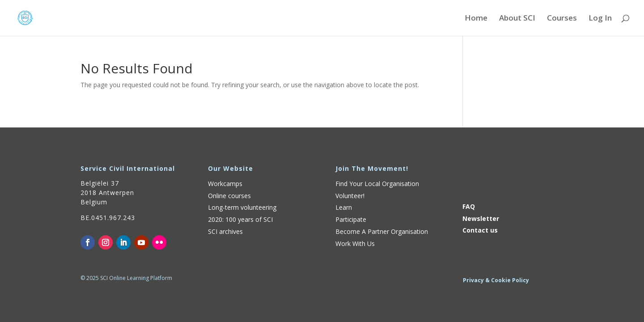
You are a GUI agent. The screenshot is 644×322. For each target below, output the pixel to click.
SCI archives (225, 231)
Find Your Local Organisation (377, 184)
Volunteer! (350, 196)
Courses (562, 19)
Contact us (480, 230)
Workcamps (225, 184)
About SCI (517, 19)
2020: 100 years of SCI (240, 219)
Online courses (229, 196)
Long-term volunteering (242, 207)
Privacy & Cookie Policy (496, 280)
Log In (600, 19)
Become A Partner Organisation (382, 231)
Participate (351, 219)
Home (476, 19)
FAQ (469, 206)
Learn (344, 207)
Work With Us (355, 244)
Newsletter (481, 218)
